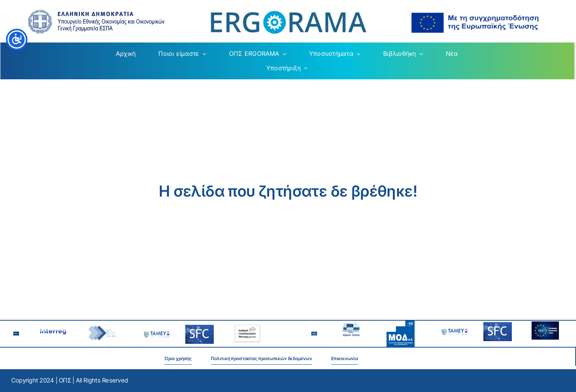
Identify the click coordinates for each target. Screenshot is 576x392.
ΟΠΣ (65, 380)
